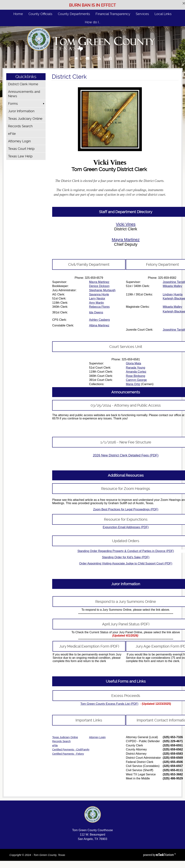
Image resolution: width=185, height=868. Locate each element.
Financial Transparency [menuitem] (113, 14)
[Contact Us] (88, 62)
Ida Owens (96, 312)
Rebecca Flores (99, 307)
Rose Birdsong (135, 376)
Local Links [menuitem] (163, 14)
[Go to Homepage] (76, 62)
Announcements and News (24, 94)
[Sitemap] (99, 62)
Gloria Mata (133, 363)
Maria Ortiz (133, 384)
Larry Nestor (97, 298)
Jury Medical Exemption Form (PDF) (89, 646)
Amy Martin (97, 303)
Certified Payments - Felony (68, 754)
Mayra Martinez (126, 240)
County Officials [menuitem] (40, 14)
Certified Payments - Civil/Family (71, 750)
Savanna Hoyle (99, 294)
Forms (13, 104)
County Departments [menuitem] (74, 14)
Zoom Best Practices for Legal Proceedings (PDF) (126, 509)
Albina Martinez (99, 325)
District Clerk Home (23, 84)
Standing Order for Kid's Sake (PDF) (126, 557)
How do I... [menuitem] (93, 22)
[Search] (111, 62)
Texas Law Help (20, 156)
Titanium (165, 855)
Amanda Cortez (136, 372)
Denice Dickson (99, 286)
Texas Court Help (21, 149)
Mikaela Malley (173, 286)
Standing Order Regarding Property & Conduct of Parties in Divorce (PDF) (126, 551)
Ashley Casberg (99, 320)
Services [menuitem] (142, 14)
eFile (12, 134)
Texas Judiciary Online (25, 119)
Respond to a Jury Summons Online (126, 602)
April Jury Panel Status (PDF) (126, 624)
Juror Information (21, 111)
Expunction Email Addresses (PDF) (126, 527)
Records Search (20, 126)
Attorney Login (19, 141)
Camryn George (136, 380)
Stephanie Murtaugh (102, 290)
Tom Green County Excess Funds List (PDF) (109, 704)
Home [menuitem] (18, 14)
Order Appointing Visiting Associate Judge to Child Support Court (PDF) (126, 563)
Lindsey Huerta (173, 294)
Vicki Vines (126, 224)
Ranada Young (135, 368)
